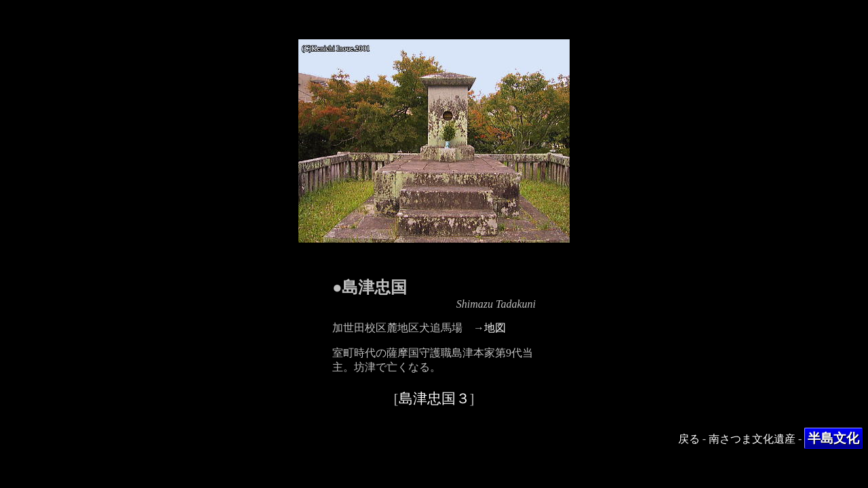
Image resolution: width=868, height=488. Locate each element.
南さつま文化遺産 (752, 439)
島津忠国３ (434, 398)
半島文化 (833, 438)
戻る (689, 439)
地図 (495, 328)
